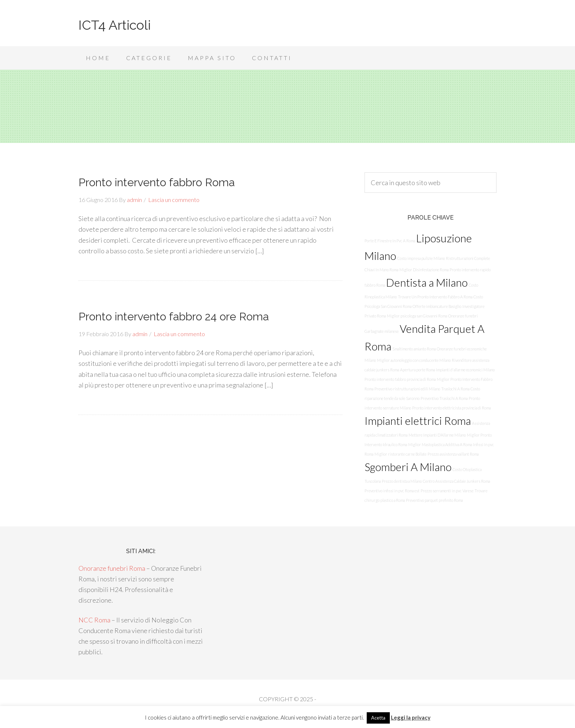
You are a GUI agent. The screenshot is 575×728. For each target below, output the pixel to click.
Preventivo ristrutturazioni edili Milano (407, 389)
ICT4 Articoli (115, 25)
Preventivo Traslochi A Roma (444, 398)
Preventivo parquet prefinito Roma (434, 500)
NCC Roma (94, 620)
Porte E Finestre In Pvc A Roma (390, 241)
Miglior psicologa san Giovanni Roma (417, 316)
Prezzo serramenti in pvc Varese (447, 491)
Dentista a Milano (427, 282)
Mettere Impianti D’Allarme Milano (437, 435)
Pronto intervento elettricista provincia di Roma (451, 408)
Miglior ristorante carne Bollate (400, 454)
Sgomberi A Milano (408, 467)
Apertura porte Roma (417, 370)
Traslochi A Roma (455, 389)
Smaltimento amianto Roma (414, 349)
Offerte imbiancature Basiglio (437, 306)
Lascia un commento (174, 200)
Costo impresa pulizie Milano (421, 258)
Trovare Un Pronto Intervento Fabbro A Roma (435, 297)
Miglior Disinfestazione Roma (424, 270)
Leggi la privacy (411, 717)
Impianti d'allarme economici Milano (465, 370)
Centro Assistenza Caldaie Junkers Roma (456, 481)
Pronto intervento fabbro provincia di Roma (400, 379)
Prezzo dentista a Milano (402, 481)
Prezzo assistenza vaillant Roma (453, 454)
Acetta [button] (378, 718)
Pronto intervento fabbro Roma (157, 182)
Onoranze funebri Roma (112, 568)
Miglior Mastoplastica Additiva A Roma (440, 444)
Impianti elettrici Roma (418, 421)
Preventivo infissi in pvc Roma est (392, 491)
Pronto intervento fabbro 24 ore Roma (174, 317)
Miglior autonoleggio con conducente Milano (414, 360)
